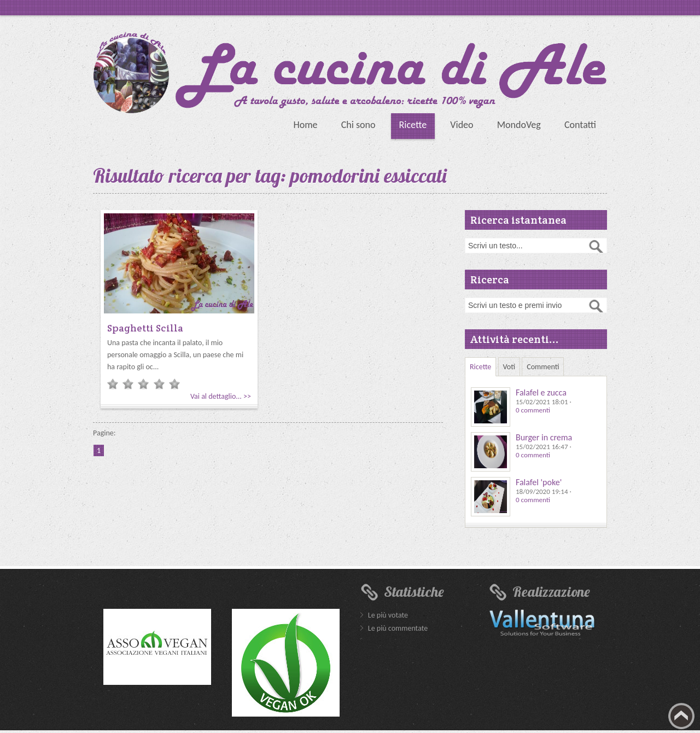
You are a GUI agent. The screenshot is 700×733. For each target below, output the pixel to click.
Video (462, 125)
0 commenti (533, 410)
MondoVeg (519, 125)
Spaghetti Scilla (145, 328)
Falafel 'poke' (539, 482)
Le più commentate (398, 628)
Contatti (580, 125)
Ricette (413, 125)
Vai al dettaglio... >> (221, 396)
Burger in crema (544, 437)
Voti (509, 367)
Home (305, 125)
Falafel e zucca (541, 392)
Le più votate (388, 615)
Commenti (543, 367)
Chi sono (358, 125)
